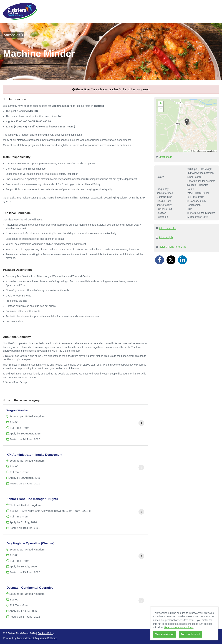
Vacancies (14, 35)
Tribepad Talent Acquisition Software (37, 638)
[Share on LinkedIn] (182, 260)
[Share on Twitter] (171, 260)
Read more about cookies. (179, 627)
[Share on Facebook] (160, 260)
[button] (187, 122)
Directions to (165, 157)
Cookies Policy (46, 633)
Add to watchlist (168, 228)
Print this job (166, 237)
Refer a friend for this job (173, 247)
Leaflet (187, 151)
